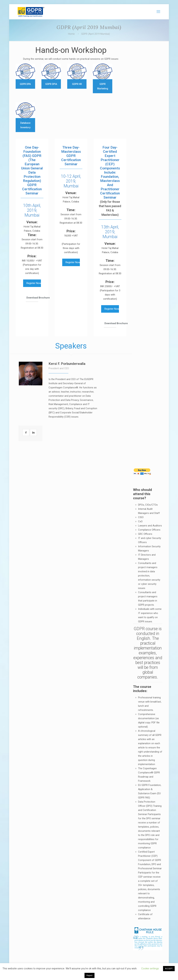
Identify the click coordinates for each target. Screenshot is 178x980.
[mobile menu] (158, 12)
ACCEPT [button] (169, 969)
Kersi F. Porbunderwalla (67, 364)
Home (71, 34)
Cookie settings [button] (150, 968)
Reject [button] (89, 975)
